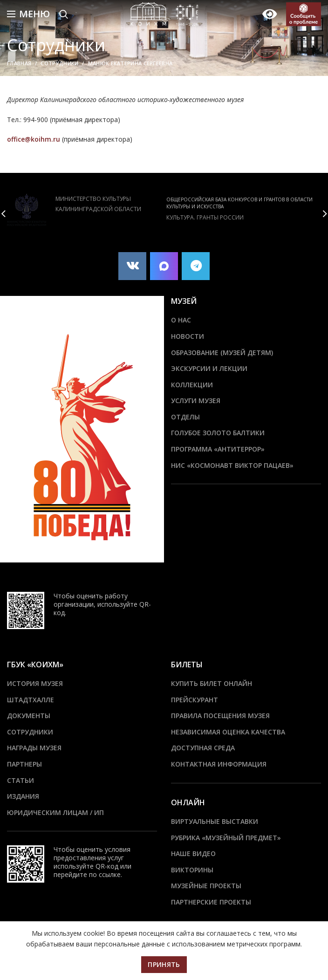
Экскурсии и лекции (209, 368)
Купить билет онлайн (212, 683)
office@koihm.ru (34, 139)
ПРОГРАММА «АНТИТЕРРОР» (218, 449)
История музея (35, 683)
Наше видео (193, 853)
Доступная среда (203, 748)
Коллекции (192, 385)
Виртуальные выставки (215, 821)
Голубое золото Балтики (218, 433)
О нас (181, 320)
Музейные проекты (206, 886)
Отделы (185, 417)
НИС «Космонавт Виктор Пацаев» (232, 465)
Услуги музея (196, 401)
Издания (23, 796)
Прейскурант (195, 700)
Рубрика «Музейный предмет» (226, 838)
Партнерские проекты (211, 902)
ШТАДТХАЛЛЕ (31, 700)
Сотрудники (59, 63)
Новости (188, 336)
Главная (19, 63)
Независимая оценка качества (228, 732)
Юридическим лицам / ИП (55, 812)
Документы (29, 716)
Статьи (20, 780)
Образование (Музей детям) (222, 353)
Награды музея (34, 748)
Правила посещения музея (220, 716)
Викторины (192, 870)
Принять (164, 964)
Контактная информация (219, 764)
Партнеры (24, 764)
